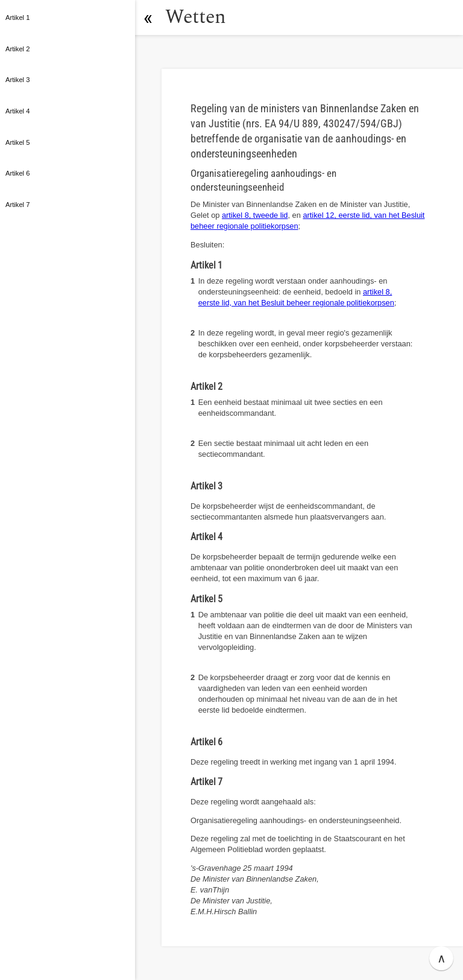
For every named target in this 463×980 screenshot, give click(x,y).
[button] (148, 17)
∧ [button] (442, 958)
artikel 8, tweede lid (255, 215)
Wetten (196, 17)
